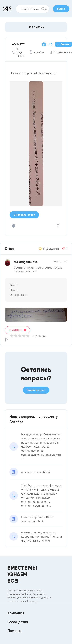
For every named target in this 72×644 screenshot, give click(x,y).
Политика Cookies (19, 594)
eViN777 (18, 44)
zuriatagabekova (26, 262)
